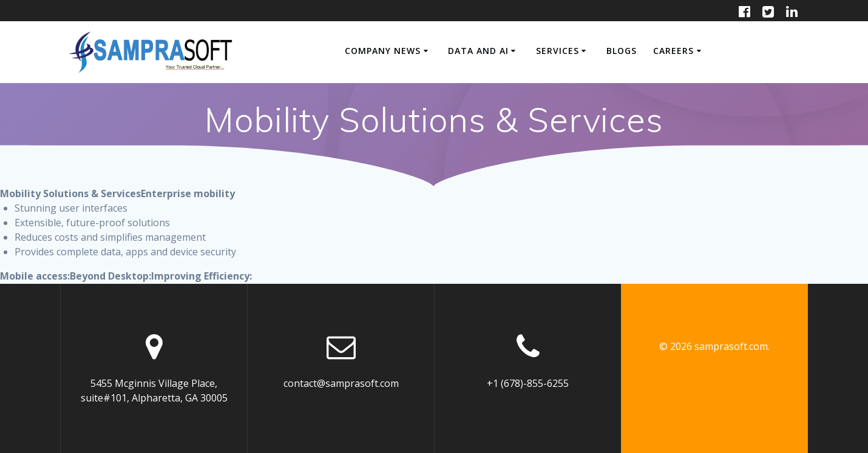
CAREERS (673, 51)
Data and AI (478, 51)
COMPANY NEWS (383, 51)
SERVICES (558, 51)
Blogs (622, 51)
